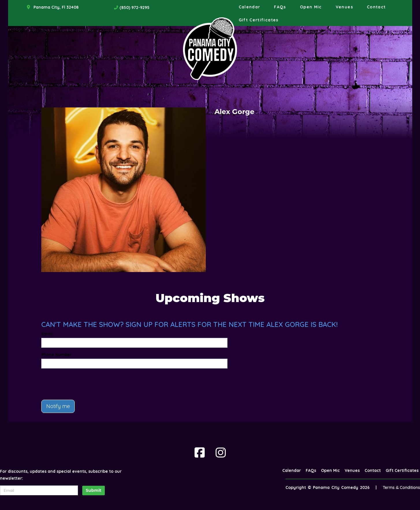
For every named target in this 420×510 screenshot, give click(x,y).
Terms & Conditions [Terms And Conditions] (401, 487)
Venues (344, 7)
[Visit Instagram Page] (221, 453)
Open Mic (311, 7)
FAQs (280, 7)
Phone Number (56, 355)
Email (47, 334)
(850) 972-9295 (135, 8)
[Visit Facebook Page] (200, 453)
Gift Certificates (259, 20)
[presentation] (85, 384)
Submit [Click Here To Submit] (94, 490)
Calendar (250, 7)
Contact (376, 7)
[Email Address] (39, 490)
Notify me (58, 406)
